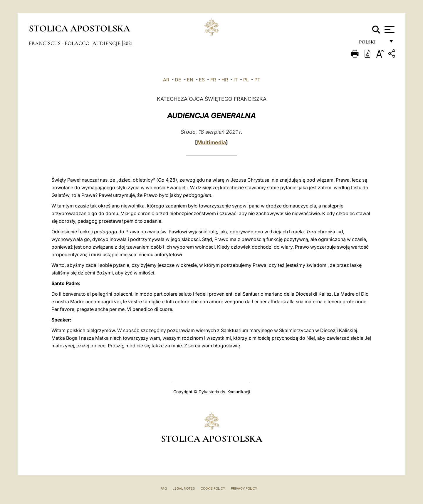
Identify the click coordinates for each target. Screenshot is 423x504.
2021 (128, 43)
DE (178, 80)
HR (225, 80)
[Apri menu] (389, 29)
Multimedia (211, 142)
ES (202, 80)
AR (166, 80)
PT (257, 80)
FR (213, 80)
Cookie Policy (213, 488)
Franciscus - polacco (60, 43)
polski (372, 43)
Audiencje (107, 43)
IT (236, 80)
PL (246, 80)
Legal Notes (184, 488)
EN (190, 80)
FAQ (164, 488)
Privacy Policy (244, 488)
